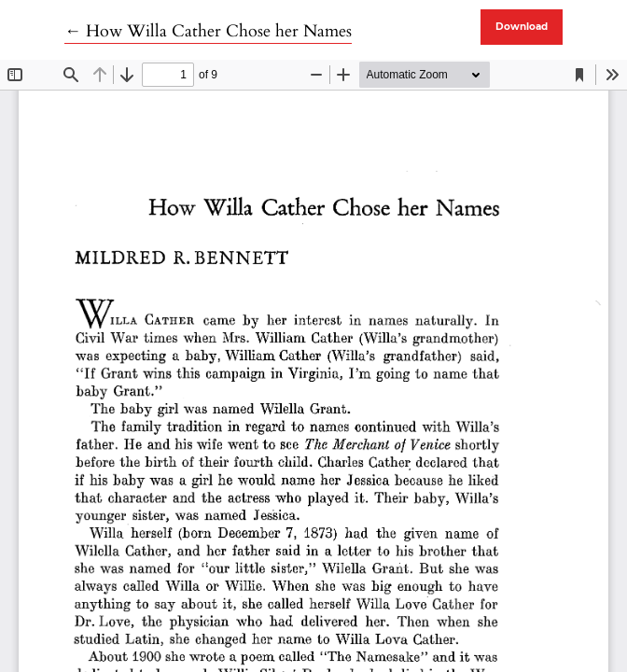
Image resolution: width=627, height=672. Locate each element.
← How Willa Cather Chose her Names (208, 31)
